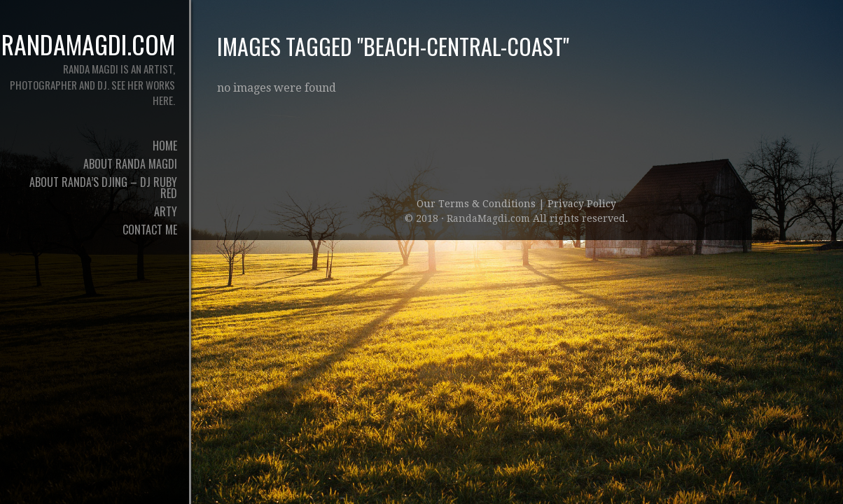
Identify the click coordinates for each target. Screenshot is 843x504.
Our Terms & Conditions (478, 204)
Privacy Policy (582, 204)
